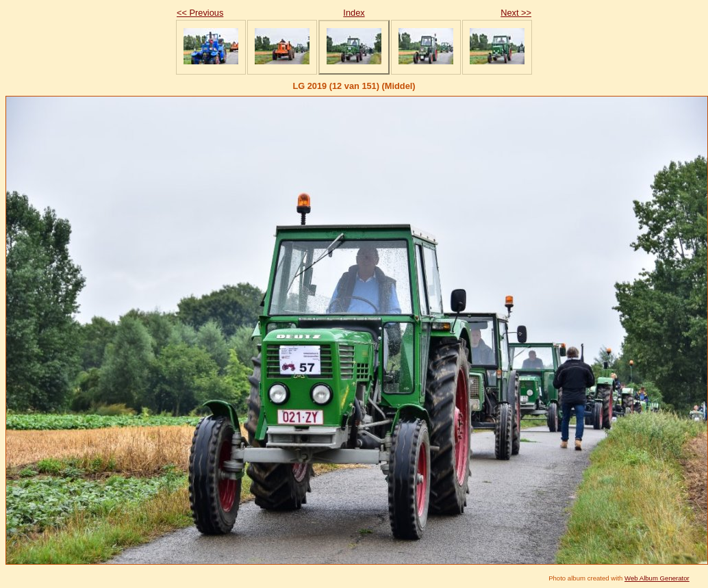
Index (354, 13)
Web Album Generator (657, 578)
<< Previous (200, 13)
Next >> (516, 13)
